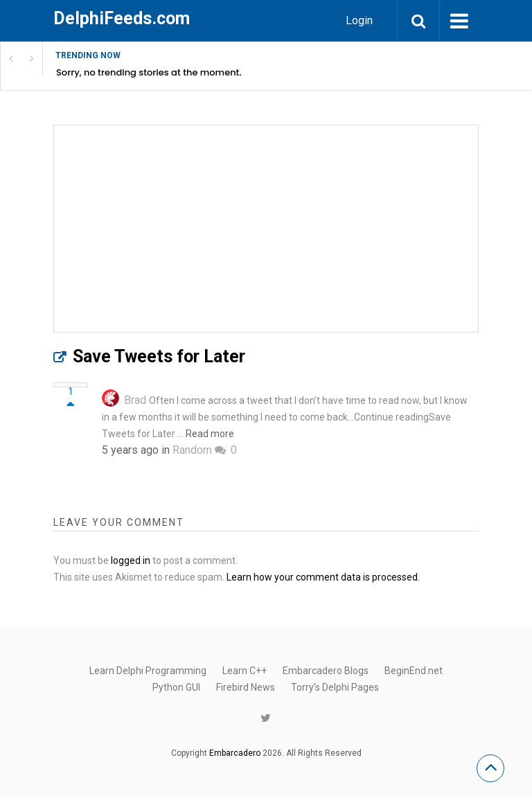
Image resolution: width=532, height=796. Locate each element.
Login (359, 20)
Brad (135, 400)
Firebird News (246, 687)
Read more (210, 434)
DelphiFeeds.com (122, 18)
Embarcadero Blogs (326, 671)
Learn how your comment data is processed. (323, 577)
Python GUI (176, 687)
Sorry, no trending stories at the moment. (149, 72)
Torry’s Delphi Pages (335, 687)
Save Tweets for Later (159, 356)
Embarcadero (235, 753)
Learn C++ (245, 671)
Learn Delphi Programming (148, 671)
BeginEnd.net (414, 671)
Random (192, 450)
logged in (131, 560)
